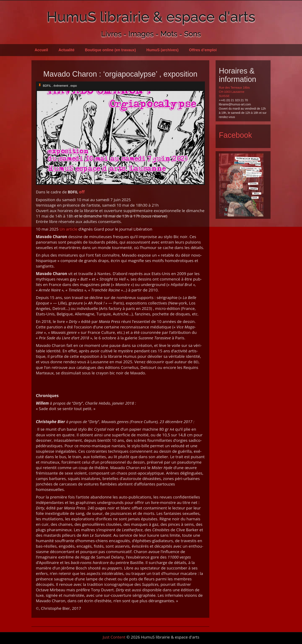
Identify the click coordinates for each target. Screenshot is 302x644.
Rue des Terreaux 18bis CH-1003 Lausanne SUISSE (234, 92)
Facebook (236, 135)
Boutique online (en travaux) (110, 50)
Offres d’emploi (203, 50)
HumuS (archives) (162, 50)
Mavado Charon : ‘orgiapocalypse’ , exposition (120, 74)
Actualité (66, 50)
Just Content (114, 637)
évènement (61, 86)
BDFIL (47, 86)
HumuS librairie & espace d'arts (151, 17)
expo (74, 86)
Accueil (41, 50)
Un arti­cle (68, 229)
